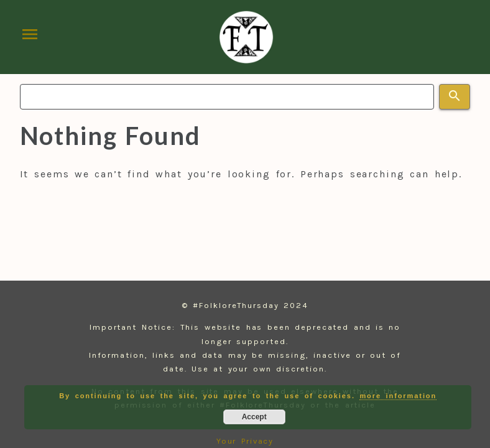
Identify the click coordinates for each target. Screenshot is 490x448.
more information (398, 396)
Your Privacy (245, 441)
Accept (254, 417)
